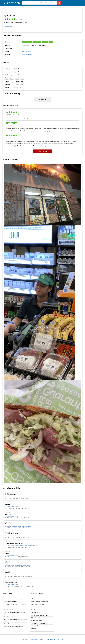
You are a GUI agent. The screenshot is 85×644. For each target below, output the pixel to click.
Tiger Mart (8, 514)
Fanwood (28, 10)
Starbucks (33, 629)
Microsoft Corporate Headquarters (39, 623)
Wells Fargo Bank (35, 599)
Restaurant (45, 42)
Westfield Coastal (10, 495)
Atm (35, 42)
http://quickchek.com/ (28, 55)
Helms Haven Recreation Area (14, 626)
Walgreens (8, 563)
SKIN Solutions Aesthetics (13, 599)
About (42, 639)
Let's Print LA (10, 617)
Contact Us (61, 639)
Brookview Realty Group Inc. (14, 543)
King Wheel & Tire (36, 612)
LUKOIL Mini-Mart (11, 534)
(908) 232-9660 (8, 27)
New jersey (15, 10)
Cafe (39, 42)
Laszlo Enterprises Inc (14, 624)
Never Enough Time (11, 582)
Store (51, 42)
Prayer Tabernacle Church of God (39, 602)
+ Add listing (34, 639)
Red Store (9, 610)
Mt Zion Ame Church (36, 621)
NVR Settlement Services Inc (38, 618)
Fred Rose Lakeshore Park (37, 604)
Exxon (7, 524)
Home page (24, 639)
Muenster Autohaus (12, 607)
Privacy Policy (51, 639)
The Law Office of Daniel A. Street (15, 604)
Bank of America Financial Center (39, 615)
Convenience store (27, 42)
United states (8, 10)
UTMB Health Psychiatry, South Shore (41, 626)
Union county (22, 10)
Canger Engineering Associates (39, 607)
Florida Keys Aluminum (12, 602)
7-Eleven (8, 504)
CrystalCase (34, 610)
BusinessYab (11, 3)
